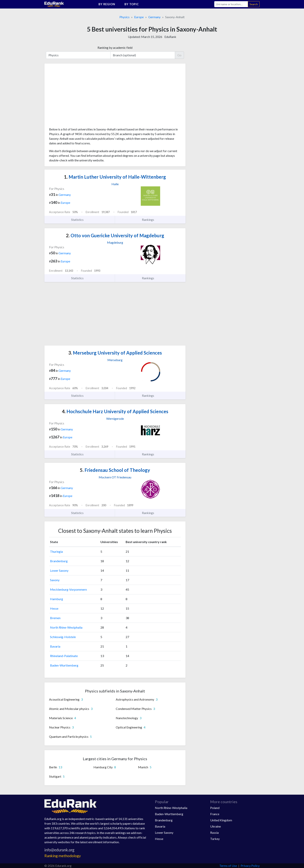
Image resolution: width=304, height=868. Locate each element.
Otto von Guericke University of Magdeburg (115, 235)
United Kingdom (221, 820)
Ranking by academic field (115, 48)
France (215, 814)
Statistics (80, 220)
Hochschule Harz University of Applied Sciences (115, 411)
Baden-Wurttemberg (64, 665)
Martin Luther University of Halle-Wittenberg (115, 177)
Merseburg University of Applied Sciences (115, 353)
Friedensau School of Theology (115, 470)
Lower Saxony (59, 570)
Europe (139, 17)
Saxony (55, 580)
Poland (215, 808)
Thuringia (56, 551)
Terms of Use (228, 866)
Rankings (150, 220)
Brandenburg (59, 561)
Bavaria (55, 646)
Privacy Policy (250, 866)
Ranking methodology (63, 856)
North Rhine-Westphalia (66, 627)
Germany (154, 17)
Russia (214, 832)
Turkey (215, 839)
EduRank (170, 37)
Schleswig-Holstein (63, 637)
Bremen (55, 618)
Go (179, 55)
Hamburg (57, 599)
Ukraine (215, 826)
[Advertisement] (78, 97)
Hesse (54, 608)
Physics (124, 17)
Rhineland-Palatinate (64, 656)
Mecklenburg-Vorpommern (68, 589)
